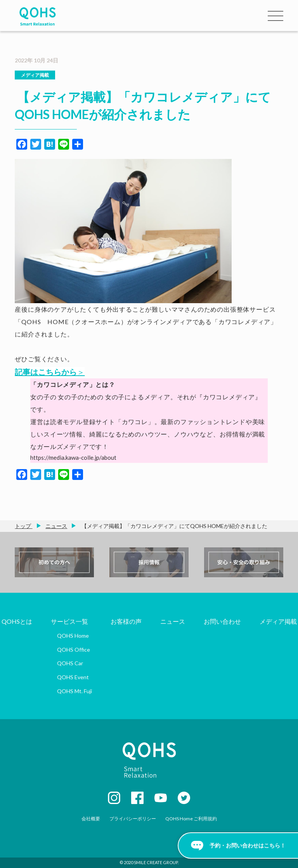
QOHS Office (74, 650)
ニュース (56, 526)
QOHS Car (70, 663)
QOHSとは (17, 621)
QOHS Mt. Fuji (74, 691)
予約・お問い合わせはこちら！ (248, 845)
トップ (23, 526)
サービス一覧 (69, 621)
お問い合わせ (222, 621)
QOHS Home (73, 636)
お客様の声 (126, 621)
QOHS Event (73, 677)
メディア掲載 (35, 75)
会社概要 (91, 819)
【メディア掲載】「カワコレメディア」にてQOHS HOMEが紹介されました (174, 526)
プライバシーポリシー (133, 819)
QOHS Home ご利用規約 (191, 819)
